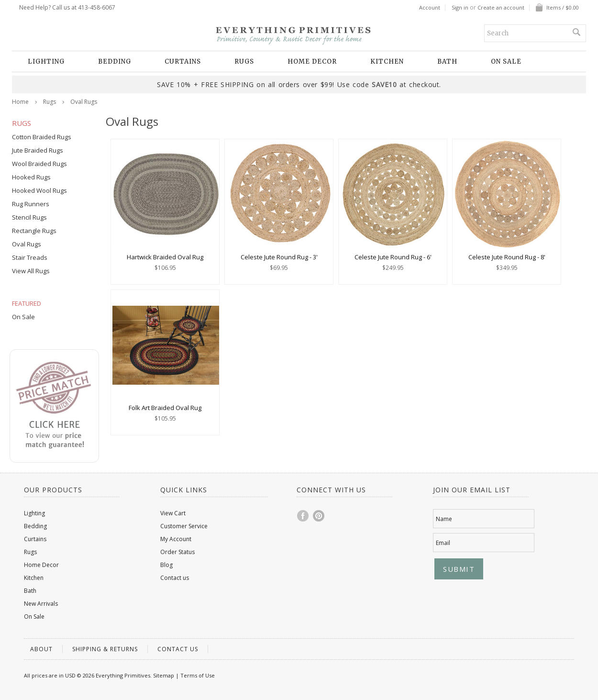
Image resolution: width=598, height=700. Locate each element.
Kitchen (387, 61)
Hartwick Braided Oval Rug (165, 257)
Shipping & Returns (105, 649)
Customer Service (184, 526)
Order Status (177, 552)
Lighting (46, 61)
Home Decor (312, 61)
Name (444, 519)
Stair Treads (30, 257)
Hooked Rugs (31, 177)
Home (20, 102)
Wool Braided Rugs (39, 164)
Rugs (244, 61)
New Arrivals (41, 604)
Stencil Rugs (29, 217)
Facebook (303, 516)
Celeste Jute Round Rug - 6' (393, 257)
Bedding (115, 61)
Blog (166, 565)
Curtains (183, 61)
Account (430, 8)
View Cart (173, 513)
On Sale (506, 61)
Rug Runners (31, 204)
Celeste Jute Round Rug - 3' (279, 257)
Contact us (175, 578)
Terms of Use (198, 675)
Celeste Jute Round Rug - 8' (507, 257)
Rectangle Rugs (34, 231)
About (41, 649)
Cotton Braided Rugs (42, 137)
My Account (176, 539)
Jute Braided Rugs (38, 150)
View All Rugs (31, 271)
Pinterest (319, 516)
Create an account (501, 8)
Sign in (460, 8)
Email (443, 543)
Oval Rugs (27, 244)
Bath (447, 61)
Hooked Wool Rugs (39, 190)
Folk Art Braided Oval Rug (165, 408)
